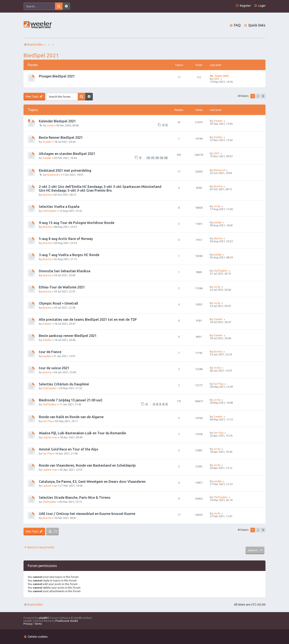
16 (148, 158)
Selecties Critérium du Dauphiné (64, 384)
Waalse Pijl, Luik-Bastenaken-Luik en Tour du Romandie (82, 433)
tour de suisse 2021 (54, 368)
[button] (263, 96)
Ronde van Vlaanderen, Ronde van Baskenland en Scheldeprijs (87, 465)
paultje (218, 222)
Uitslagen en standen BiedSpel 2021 (67, 154)
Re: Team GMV (219, 76)
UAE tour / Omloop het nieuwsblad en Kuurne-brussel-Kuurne (87, 514)
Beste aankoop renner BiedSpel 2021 (68, 336)
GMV (216, 79)
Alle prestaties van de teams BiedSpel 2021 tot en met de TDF (88, 319)
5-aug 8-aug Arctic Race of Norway (66, 239)
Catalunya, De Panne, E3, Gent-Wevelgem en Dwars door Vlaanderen (92, 482)
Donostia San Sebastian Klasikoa (65, 271)
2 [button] (258, 96)
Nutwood (53, 175)
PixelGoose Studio (67, 621)
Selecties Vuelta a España (59, 207)
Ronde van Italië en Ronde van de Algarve (71, 417)
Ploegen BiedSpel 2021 (57, 76)
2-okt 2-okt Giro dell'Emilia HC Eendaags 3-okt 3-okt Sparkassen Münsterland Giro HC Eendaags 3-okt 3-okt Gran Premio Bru (100, 188)
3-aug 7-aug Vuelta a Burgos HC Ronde (69, 255)
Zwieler (218, 121)
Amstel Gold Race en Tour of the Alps (69, 449)
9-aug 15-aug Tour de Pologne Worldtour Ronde (77, 223)
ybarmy (47, 195)
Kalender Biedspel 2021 (57, 121)
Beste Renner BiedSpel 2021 (61, 137)
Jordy (50, 125)
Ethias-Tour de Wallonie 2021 (62, 287)
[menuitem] (260, 6)
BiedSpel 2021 (41, 55)
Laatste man (50, 437)
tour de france (50, 352)
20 (166, 158)
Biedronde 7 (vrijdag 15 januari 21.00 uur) (71, 400)
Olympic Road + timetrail (58, 303)
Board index (33, 605)
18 (157, 158)
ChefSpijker (50, 211)
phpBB (43, 618)
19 (162, 158)
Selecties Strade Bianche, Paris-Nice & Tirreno (75, 497)
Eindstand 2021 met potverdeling (65, 170)
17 (153, 158)
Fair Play (218, 384)
